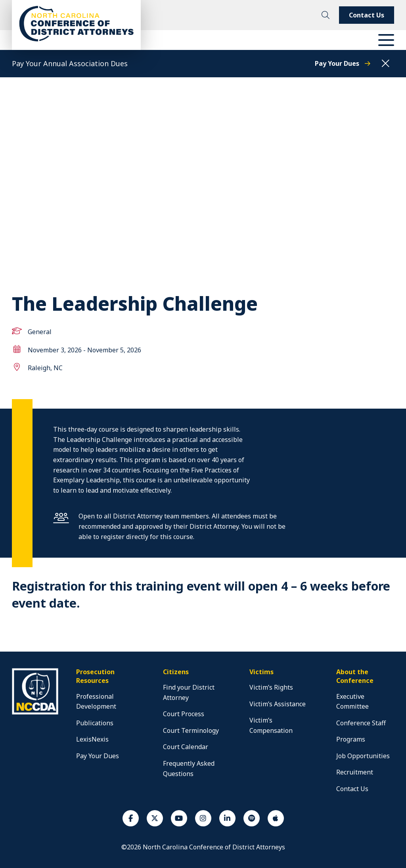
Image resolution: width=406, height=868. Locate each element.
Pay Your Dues (343, 63)
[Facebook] (131, 818)
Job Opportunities (363, 756)
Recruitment (355, 772)
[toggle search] (326, 15)
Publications (95, 723)
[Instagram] (203, 818)
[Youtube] (179, 818)
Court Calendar (186, 747)
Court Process (184, 714)
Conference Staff (361, 723)
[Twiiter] (155, 818)
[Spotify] (252, 818)
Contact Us (367, 15)
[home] (36, 713)
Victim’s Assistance (278, 704)
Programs (351, 739)
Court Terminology (191, 730)
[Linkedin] (227, 818)
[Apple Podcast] (276, 818)
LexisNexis (92, 739)
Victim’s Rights (271, 687)
